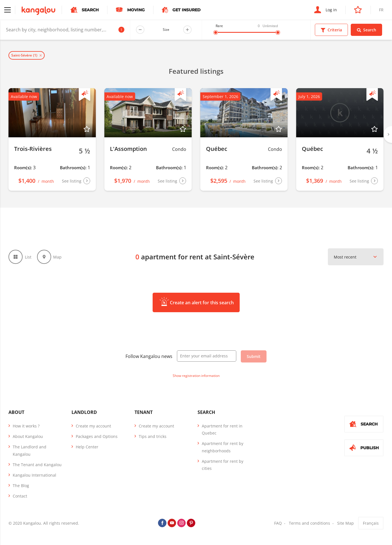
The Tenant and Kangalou (37, 465)
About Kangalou (28, 436)
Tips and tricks (153, 436)
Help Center (87, 447)
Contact (20, 496)
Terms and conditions (309, 523)
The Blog (21, 486)
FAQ (278, 523)
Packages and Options (97, 436)
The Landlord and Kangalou (30, 450)
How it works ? (26, 426)
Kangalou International (34, 475)
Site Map (346, 523)
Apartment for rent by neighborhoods (223, 447)
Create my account (93, 426)
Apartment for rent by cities (223, 465)
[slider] (216, 32)
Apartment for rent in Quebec (222, 429)
